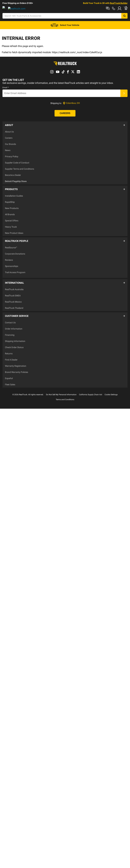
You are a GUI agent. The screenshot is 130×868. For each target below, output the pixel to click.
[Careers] (65, 116)
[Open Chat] (82, 17)
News (8, 152)
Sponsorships (12, 264)
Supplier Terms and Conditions (20, 170)
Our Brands (10, 145)
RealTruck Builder (119, 3)
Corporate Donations (15, 252)
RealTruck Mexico (13, 297)
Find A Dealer (11, 353)
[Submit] (124, 96)
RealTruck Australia (14, 284)
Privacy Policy (12, 158)
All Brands (10, 214)
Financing (10, 328)
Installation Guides (14, 195)
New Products (12, 208)
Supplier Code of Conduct (17, 164)
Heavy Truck (11, 226)
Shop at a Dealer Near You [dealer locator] (15, 8)
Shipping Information (15, 334)
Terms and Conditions (65, 393)
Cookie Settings (111, 388)
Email (6, 90)
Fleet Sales (10, 378)
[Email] (61, 96)
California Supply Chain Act (91, 388)
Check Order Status (14, 341)
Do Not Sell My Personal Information (61, 388)
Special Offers (12, 220)
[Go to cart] (128, 17)
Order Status (51, 8)
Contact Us (10, 316)
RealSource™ (11, 245)
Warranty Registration (16, 359)
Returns (9, 347)
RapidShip (10, 202)
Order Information (14, 322)
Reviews (9, 258)
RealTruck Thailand (14, 303)
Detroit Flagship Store (16, 182)
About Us (9, 133)
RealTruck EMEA (13, 290)
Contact (36, 8)
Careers (9, 139)
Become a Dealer (13, 176)
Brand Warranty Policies (17, 365)
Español (9, 371)
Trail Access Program (15, 270)
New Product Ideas (14, 233)
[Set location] (71, 106)
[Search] (61, 17)
